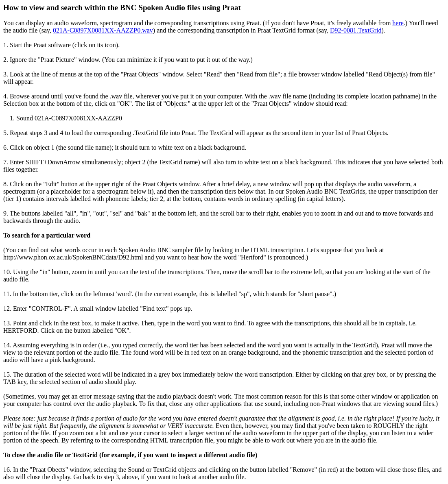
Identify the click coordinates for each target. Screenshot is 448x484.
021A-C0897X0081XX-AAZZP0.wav (103, 30)
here (398, 23)
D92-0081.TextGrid (356, 30)
